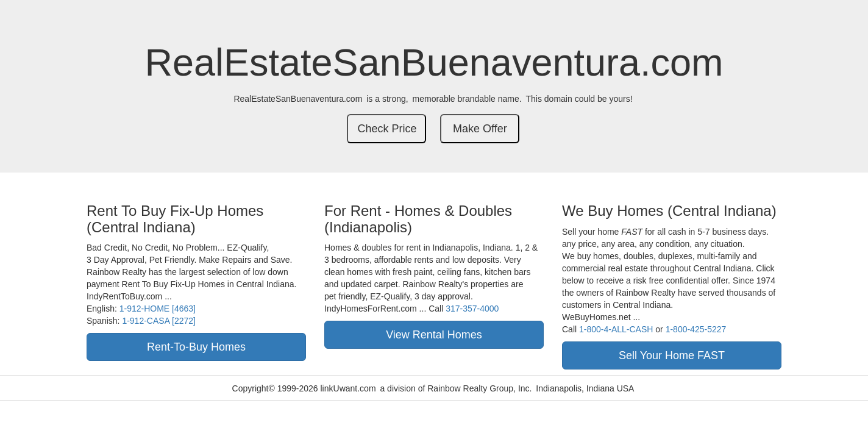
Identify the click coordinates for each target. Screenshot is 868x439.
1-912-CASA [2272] (159, 321)
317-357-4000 (472, 309)
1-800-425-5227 (696, 329)
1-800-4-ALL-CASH (616, 329)
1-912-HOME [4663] (158, 309)
